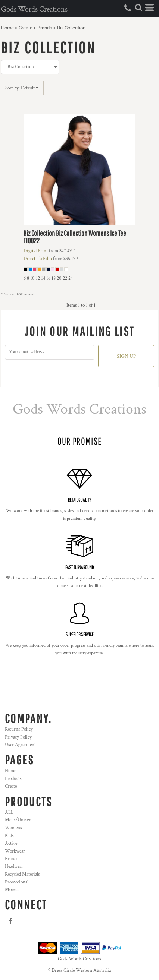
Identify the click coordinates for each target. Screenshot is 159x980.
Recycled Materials (22, 874)
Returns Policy (19, 729)
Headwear (14, 867)
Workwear (15, 851)
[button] (138, 7)
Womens (13, 828)
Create (26, 28)
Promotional (17, 882)
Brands (45, 28)
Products (13, 779)
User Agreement (20, 745)
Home (7, 28)
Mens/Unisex (18, 820)
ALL (9, 813)
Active (11, 843)
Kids (9, 836)
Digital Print (36, 251)
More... (12, 890)
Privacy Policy (18, 737)
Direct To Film (38, 259)
